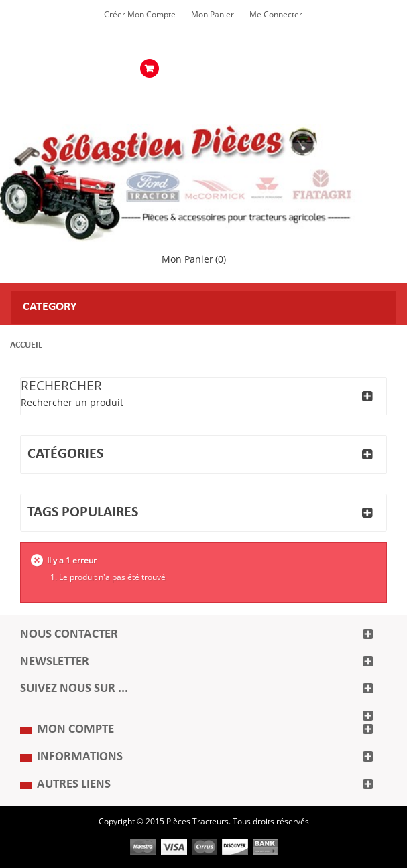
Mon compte (75, 730)
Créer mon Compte (140, 15)
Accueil (26, 345)
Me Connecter (276, 15)
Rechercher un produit (72, 403)
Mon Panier (213, 15)
